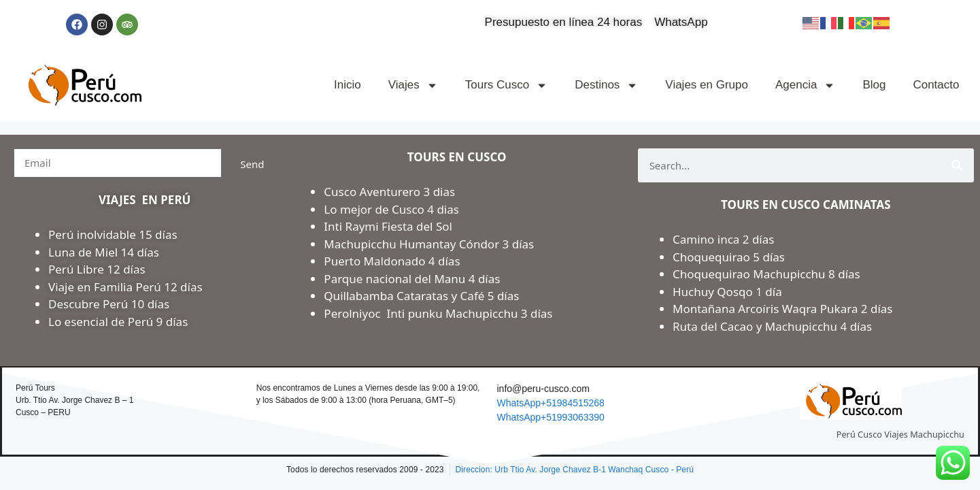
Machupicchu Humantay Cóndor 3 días (429, 244)
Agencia (805, 85)
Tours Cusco (506, 85)
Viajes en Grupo (707, 85)
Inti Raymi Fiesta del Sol (388, 226)
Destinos (606, 85)
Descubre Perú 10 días (109, 304)
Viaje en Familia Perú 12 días (127, 287)
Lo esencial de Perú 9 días (118, 322)
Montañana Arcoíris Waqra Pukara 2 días (783, 309)
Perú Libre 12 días (97, 269)
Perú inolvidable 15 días (113, 234)
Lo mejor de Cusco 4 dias (391, 209)
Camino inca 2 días (725, 239)
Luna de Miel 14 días (104, 252)
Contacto (936, 85)
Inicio (348, 85)
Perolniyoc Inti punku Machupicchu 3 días (438, 313)
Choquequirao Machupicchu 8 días (766, 274)
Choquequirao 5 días (729, 257)
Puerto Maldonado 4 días (392, 261)
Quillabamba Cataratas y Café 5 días (421, 296)
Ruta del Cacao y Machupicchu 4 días (772, 326)
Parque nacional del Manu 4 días (412, 279)
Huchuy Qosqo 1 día (727, 292)
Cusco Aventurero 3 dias (389, 192)
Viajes (413, 85)
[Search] (957, 165)
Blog (874, 85)
